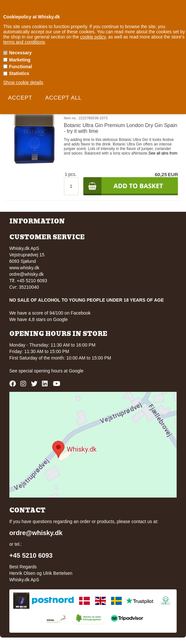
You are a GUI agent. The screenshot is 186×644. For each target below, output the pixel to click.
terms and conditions (24, 42)
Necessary (20, 53)
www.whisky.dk (24, 268)
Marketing (20, 60)
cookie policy (93, 37)
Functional (21, 67)
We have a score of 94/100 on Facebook (50, 313)
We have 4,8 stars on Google (39, 319)
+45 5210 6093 (31, 555)
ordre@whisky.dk (27, 274)
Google (76, 371)
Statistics (19, 73)
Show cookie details (23, 82)
